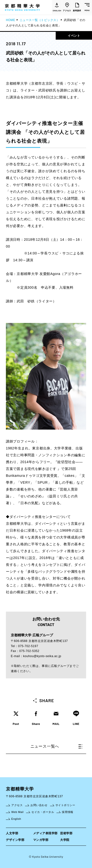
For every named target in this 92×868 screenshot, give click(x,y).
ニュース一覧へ (56, 746)
